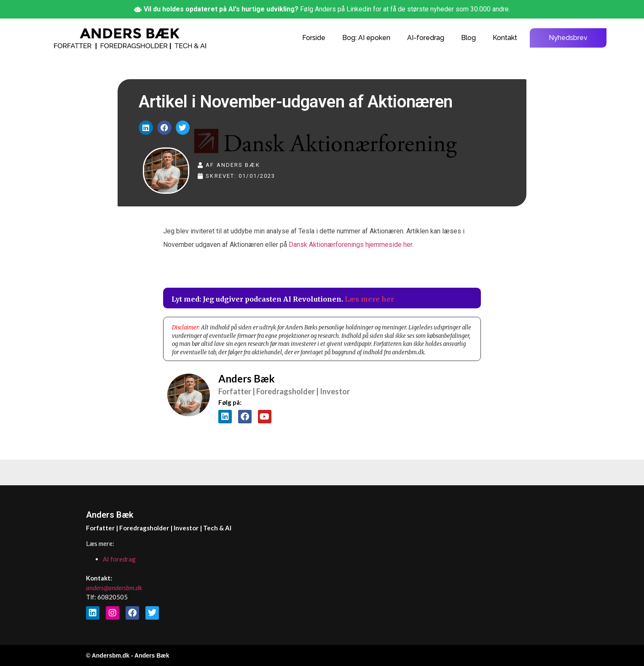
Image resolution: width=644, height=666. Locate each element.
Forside (314, 38)
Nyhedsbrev (568, 38)
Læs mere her (369, 299)
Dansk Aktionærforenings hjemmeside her (350, 245)
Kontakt (505, 38)
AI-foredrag (426, 38)
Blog (468, 38)
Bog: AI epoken (366, 38)
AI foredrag (119, 559)
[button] (146, 128)
